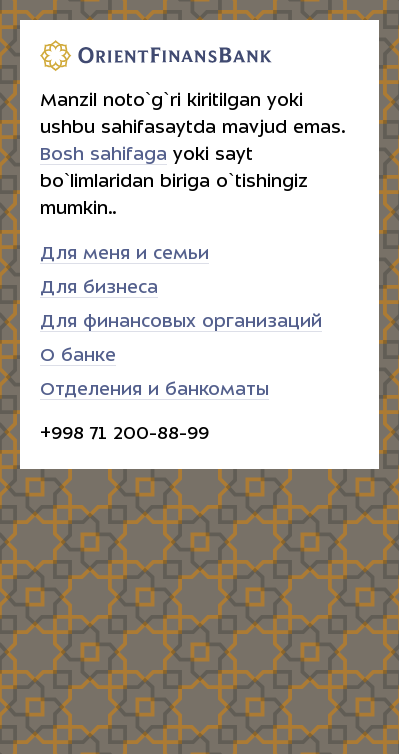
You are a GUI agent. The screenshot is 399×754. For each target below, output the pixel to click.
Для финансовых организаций (181, 321)
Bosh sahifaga (103, 154)
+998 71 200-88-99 (124, 433)
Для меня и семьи (124, 253)
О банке (78, 355)
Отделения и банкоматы (154, 389)
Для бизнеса (99, 287)
